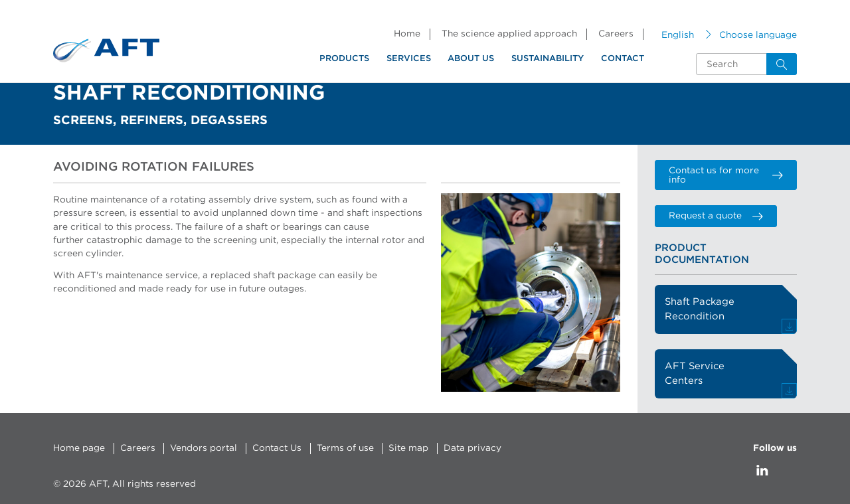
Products (344, 59)
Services (409, 59)
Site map (408, 448)
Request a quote (716, 216)
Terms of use (345, 448)
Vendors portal (204, 448)
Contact (623, 59)
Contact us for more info (725, 175)
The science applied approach (509, 34)
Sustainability (548, 59)
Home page (79, 448)
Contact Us (277, 448)
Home (407, 34)
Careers (616, 34)
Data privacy (472, 448)
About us (471, 59)
